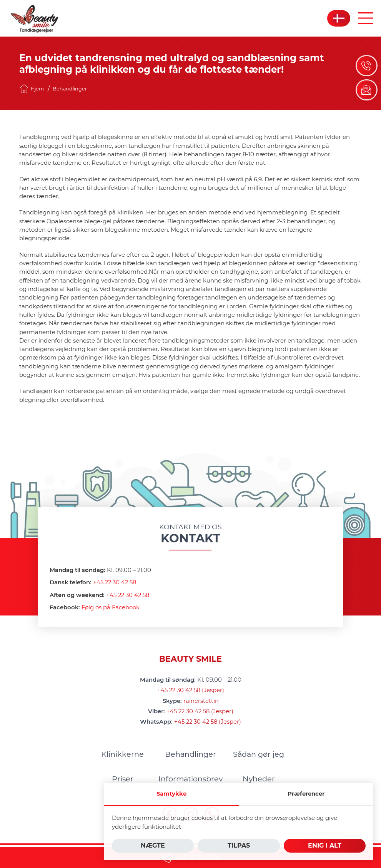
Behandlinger (70, 89)
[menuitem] (122, 754)
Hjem (32, 89)
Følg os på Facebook (111, 607)
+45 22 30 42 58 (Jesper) (191, 690)
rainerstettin (201, 701)
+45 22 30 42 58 (115, 582)
